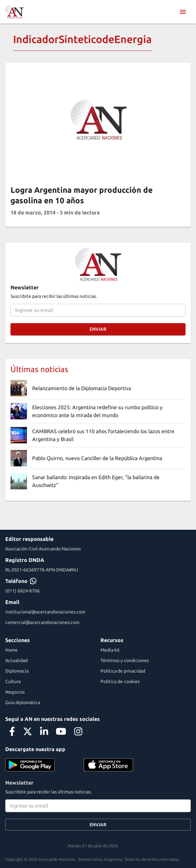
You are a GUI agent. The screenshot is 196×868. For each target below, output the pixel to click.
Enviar (98, 329)
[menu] (183, 12)
